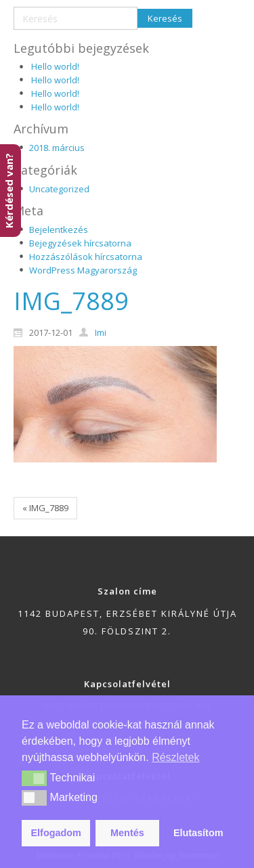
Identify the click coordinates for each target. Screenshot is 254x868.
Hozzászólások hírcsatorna (86, 257)
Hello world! (55, 66)
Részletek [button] (175, 757)
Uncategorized (59, 189)
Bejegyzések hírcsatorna (80, 243)
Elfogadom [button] (56, 833)
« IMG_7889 (45, 508)
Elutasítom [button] (198, 833)
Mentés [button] (127, 833)
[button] (34, 778)
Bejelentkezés (59, 230)
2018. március (57, 148)
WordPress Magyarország (83, 270)
